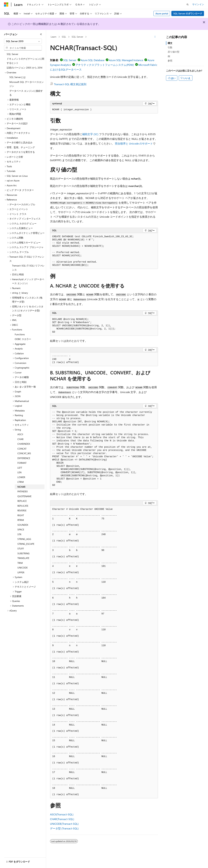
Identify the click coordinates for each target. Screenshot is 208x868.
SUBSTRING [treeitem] (24, 553)
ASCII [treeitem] (20, 434)
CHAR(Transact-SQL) (62, 819)
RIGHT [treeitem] (21, 515)
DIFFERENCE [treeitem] (24, 458)
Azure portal (162, 13)
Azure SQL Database (93, 60)
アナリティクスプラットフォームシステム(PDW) (105, 65)
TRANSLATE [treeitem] (23, 558)
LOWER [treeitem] (21, 477)
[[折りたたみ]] (41, 34)
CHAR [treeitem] (20, 439)
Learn (54, 37)
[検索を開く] (188, 5)
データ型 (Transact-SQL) (64, 828)
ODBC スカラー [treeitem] (23, 339)
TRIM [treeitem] (20, 563)
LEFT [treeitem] (20, 468)
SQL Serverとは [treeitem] (17, 77)
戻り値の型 (174, 52)
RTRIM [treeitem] (21, 520)
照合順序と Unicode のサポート (134, 143)
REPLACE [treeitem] (22, 501)
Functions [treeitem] (20, 334)
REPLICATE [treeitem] (23, 506)
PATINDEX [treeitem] (23, 491)
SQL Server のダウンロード (188, 13)
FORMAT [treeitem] (22, 463)
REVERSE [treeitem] (22, 510)
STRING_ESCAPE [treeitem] (26, 544)
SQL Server (77, 37)
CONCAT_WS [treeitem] (24, 453)
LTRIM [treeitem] (21, 482)
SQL (64, 37)
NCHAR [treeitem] (21, 487)
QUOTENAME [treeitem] (24, 496)
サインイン (198, 4)
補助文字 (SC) (90, 134)
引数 (170, 47)
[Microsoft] (6, 5)
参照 (170, 61)
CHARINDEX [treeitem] (24, 444)
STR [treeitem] (19, 534)
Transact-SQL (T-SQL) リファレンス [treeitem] (28, 268)
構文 (170, 43)
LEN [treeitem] (19, 472)
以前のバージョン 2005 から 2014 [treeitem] (25, 68)
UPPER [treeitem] (21, 572)
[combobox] (23, 41)
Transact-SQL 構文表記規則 (70, 84)
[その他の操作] (155, 37)
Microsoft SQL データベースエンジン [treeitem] (27, 84)
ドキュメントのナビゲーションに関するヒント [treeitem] (25, 61)
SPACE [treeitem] (21, 529)
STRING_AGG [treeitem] (24, 539)
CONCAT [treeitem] (22, 449)
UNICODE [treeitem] (23, 568)
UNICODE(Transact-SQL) (64, 824)
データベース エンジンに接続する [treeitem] (26, 93)
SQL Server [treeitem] (12, 54)
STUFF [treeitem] (21, 549)
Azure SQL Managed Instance (126, 60)
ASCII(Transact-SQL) (62, 814)
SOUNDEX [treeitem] (23, 525)
